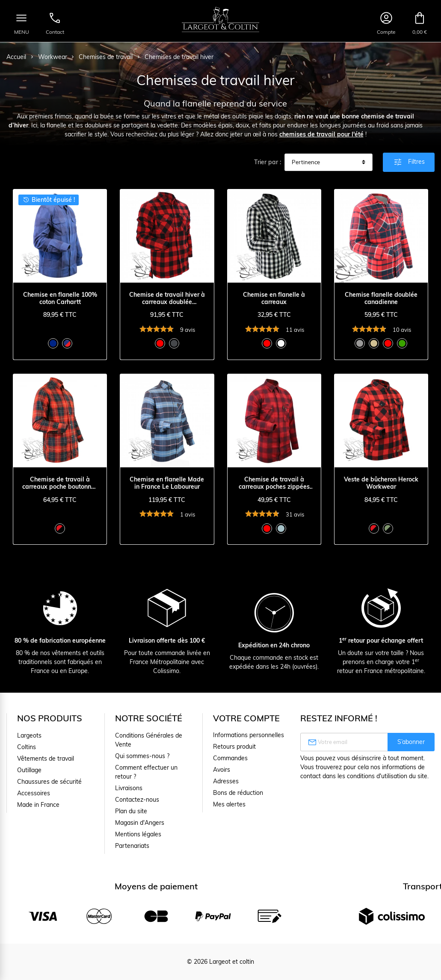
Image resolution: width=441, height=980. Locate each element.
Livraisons (129, 788)
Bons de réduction (238, 793)
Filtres (409, 162)
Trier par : (268, 162)
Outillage (29, 770)
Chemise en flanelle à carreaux (274, 298)
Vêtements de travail (46, 759)
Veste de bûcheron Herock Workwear (381, 483)
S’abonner (411, 742)
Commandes (230, 758)
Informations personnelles (249, 735)
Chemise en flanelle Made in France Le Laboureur (167, 483)
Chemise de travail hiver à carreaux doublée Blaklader (167, 298)
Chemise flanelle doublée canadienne (381, 298)
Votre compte (246, 718)
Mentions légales (138, 834)
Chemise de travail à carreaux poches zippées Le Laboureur (274, 483)
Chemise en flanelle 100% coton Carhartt (60, 298)
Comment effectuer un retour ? (146, 772)
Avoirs (222, 770)
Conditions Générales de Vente (149, 740)
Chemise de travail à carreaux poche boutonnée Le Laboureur (60, 483)
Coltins (27, 747)
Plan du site (131, 811)
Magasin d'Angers (140, 823)
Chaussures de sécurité (49, 782)
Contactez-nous (137, 800)
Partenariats (132, 846)
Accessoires (34, 793)
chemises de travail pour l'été (321, 134)
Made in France (38, 805)
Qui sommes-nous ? (142, 756)
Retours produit (234, 747)
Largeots (29, 735)
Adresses (226, 781)
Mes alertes (229, 804)
